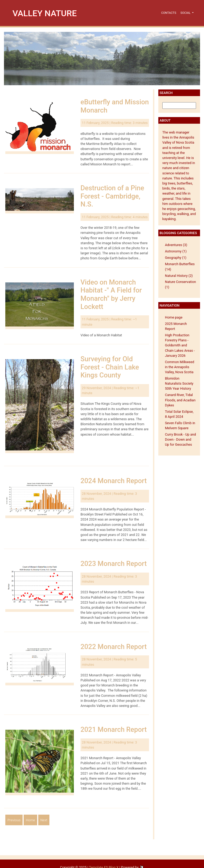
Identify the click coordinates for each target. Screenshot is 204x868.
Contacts (169, 13)
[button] (187, 13)
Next (44, 820)
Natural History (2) (179, 276)
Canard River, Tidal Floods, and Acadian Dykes (180, 400)
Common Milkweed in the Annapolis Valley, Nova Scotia (180, 367)
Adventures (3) (176, 245)
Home (30, 820)
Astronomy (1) (176, 251)
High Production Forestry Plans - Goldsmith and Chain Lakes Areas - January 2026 (180, 345)
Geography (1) (176, 258)
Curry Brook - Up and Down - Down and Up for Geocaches (180, 439)
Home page (174, 317)
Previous (14, 820)
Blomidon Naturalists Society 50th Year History (179, 383)
